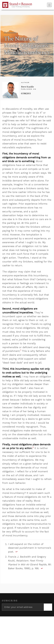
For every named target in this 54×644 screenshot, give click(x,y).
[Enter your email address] (23, 607)
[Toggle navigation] (49, 5)
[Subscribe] (48, 607)
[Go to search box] (46, 5)
